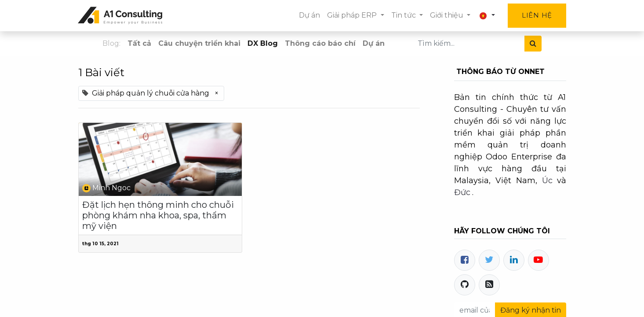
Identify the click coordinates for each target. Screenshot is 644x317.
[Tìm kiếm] (533, 44)
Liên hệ (537, 15)
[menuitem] (309, 15)
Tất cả (139, 43)
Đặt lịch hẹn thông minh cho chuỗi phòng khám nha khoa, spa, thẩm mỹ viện (158, 215)
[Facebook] (465, 260)
